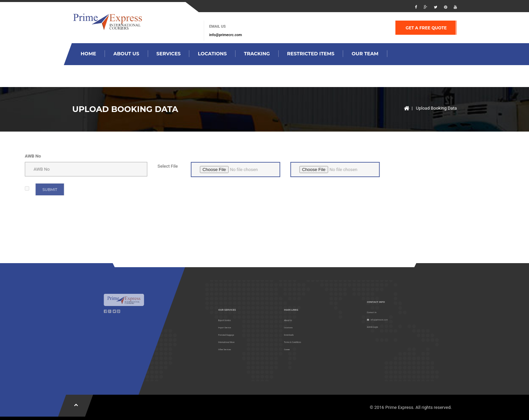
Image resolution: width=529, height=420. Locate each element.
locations (212, 54)
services (169, 54)
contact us (175, 76)
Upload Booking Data (436, 108)
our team (365, 54)
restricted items (311, 54)
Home (88, 54)
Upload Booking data (112, 76)
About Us (126, 54)
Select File (77, 166)
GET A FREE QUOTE (426, 28)
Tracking (257, 54)
